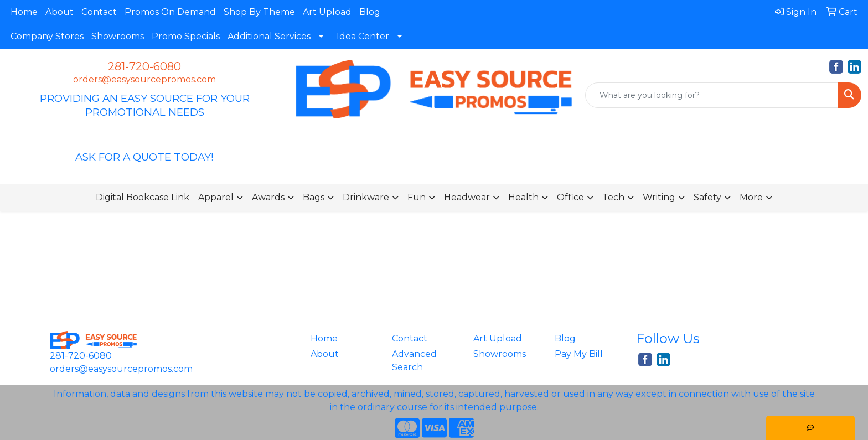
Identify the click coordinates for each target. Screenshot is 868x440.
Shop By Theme (259, 12)
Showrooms (118, 36)
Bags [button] (314, 197)
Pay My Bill (579, 354)
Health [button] (523, 197)
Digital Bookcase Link (143, 197)
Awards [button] (268, 197)
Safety (707, 197)
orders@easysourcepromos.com (144, 79)
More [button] (751, 197)
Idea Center (363, 36)
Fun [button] (417, 197)
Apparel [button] (216, 197)
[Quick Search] (712, 95)
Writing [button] (659, 197)
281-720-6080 (144, 66)
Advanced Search (414, 361)
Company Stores (47, 36)
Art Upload (327, 12)
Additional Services (269, 36)
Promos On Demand (170, 12)
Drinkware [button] (366, 197)
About (60, 12)
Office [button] (570, 197)
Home (24, 12)
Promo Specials (186, 36)
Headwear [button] (467, 197)
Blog (370, 12)
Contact (99, 12)
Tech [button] (613, 197)
